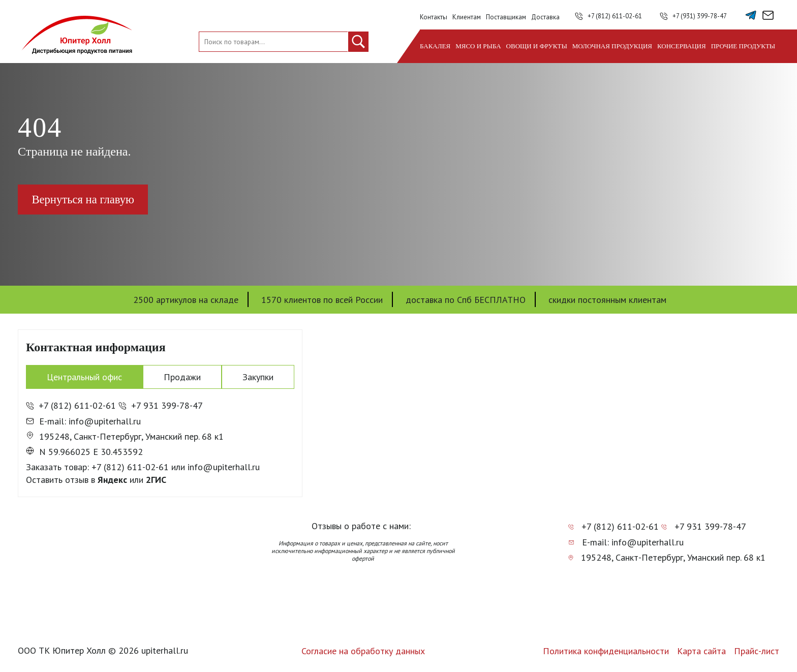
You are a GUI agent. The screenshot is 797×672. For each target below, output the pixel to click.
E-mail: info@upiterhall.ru (83, 421)
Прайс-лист (757, 651)
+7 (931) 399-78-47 (700, 16)
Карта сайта (701, 651)
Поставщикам (506, 17)
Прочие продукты (743, 46)
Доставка (545, 17)
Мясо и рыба (478, 46)
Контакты (434, 17)
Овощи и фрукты (537, 46)
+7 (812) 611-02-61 (615, 16)
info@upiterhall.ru (224, 467)
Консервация (682, 46)
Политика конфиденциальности (606, 651)
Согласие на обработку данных (363, 651)
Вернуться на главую (87, 200)
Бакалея (435, 46)
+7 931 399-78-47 (161, 406)
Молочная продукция (612, 46)
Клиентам (467, 17)
